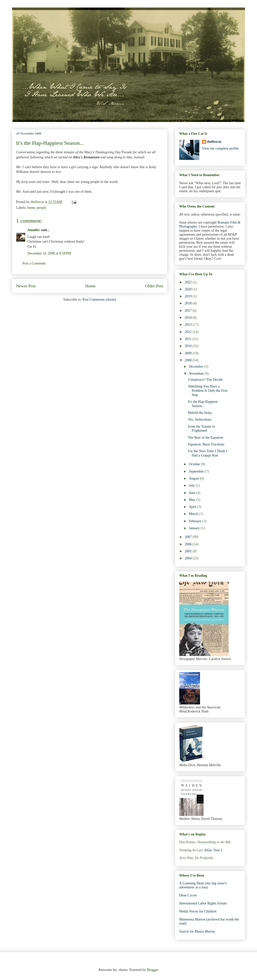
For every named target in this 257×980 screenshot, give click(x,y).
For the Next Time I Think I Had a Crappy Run (208, 453)
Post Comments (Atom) (99, 300)
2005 (189, 551)
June (192, 493)
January (195, 528)
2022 (189, 282)
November (197, 374)
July (192, 485)
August (194, 478)
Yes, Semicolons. (200, 419)
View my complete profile (220, 148)
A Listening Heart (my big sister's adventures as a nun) (203, 885)
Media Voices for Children (198, 911)
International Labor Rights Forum (203, 903)
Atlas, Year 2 (213, 850)
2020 (189, 289)
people (42, 208)
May (192, 500)
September (197, 471)
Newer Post (26, 286)
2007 (189, 537)
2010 (189, 346)
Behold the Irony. (200, 413)
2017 (189, 311)
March (194, 514)
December (196, 367)
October (195, 464)
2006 (189, 544)
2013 (189, 325)
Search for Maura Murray (197, 931)
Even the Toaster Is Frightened (201, 429)
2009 (189, 353)
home (31, 208)
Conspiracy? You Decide (205, 380)
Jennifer (34, 230)
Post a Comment (34, 263)
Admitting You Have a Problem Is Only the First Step (208, 391)
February (196, 521)
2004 (189, 558)
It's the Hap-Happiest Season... (203, 404)
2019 (189, 296)
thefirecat (214, 142)
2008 (189, 360)
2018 (189, 303)
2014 (189, 318)
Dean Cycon (188, 895)
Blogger (152, 970)
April (193, 507)
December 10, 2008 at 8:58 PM (49, 253)
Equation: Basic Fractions (206, 444)
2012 (189, 332)
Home (90, 286)
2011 (189, 339)
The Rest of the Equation (206, 438)
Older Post (154, 286)
